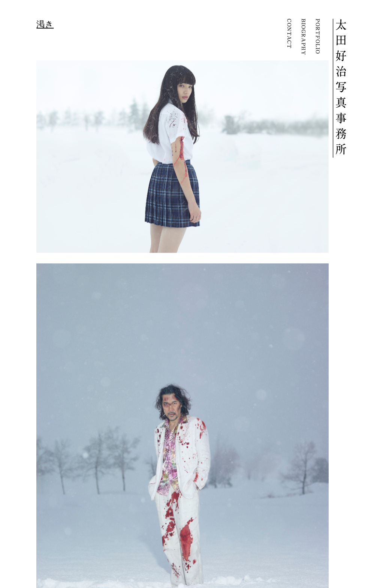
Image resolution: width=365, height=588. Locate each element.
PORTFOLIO (317, 37)
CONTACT (289, 37)
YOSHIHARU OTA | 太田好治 (340, 88)
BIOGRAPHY (303, 37)
